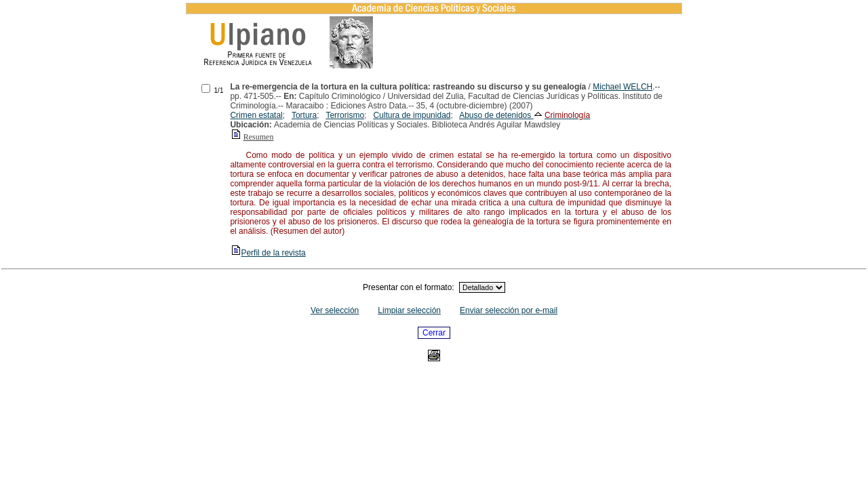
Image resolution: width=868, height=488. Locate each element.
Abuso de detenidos (496, 115)
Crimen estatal (256, 115)
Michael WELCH (623, 87)
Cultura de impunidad (412, 115)
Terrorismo (345, 115)
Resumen (259, 137)
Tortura (304, 115)
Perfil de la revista (268, 253)
